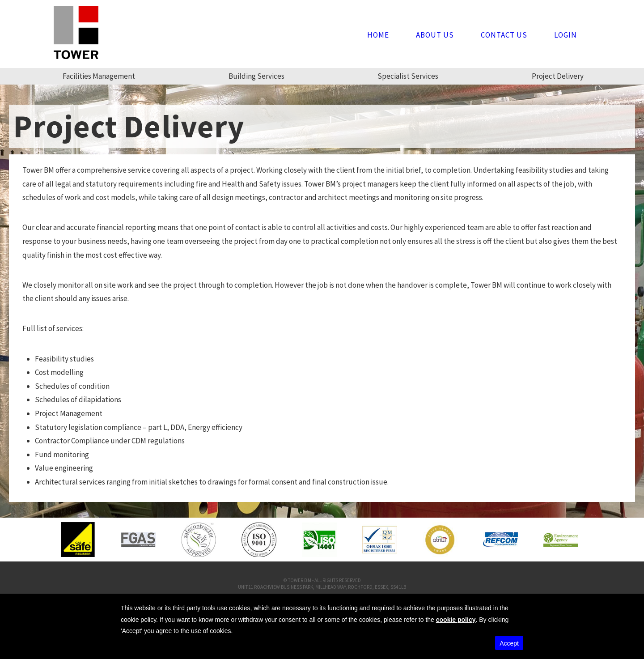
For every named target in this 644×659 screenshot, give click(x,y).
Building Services (256, 76)
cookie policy (456, 620)
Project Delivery (558, 76)
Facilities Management (99, 76)
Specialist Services (408, 76)
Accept (509, 643)
